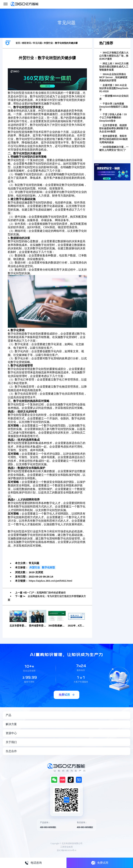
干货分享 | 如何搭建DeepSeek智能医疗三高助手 (114, 107)
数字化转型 (48, 567)
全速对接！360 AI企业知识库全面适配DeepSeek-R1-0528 (114, 88)
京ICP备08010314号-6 (67, 850)
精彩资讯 (26, 43)
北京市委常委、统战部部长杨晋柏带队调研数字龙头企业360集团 (114, 128)
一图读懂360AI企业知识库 (114, 97)
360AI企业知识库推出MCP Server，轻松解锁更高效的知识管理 (113, 77)
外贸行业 (35, 567)
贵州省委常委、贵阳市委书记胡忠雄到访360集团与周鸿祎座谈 (113, 139)
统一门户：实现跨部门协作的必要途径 (45, 593)
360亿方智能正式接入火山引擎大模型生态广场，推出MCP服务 (114, 56)
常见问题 (37, 43)
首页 (18, 43)
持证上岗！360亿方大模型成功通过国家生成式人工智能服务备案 (114, 67)
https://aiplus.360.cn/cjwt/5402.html (50, 581)
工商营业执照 (66, 847)
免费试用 (100, 863)
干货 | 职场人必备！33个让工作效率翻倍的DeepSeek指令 (113, 117)
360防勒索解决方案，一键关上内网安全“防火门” (114, 148)
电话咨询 (33, 863)
